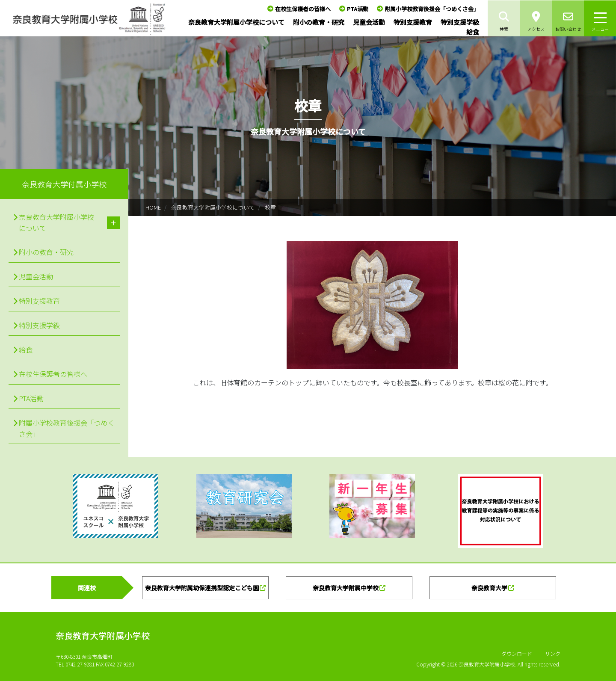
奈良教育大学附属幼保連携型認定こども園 (202, 588)
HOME (153, 207)
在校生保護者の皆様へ (303, 9)
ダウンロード (517, 653)
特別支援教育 (413, 22)
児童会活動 (369, 22)
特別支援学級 (460, 22)
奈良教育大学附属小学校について (236, 22)
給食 (473, 32)
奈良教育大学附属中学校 (346, 588)
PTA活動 (358, 9)
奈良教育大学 (489, 588)
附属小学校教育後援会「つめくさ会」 (432, 9)
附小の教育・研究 (319, 22)
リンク (553, 653)
